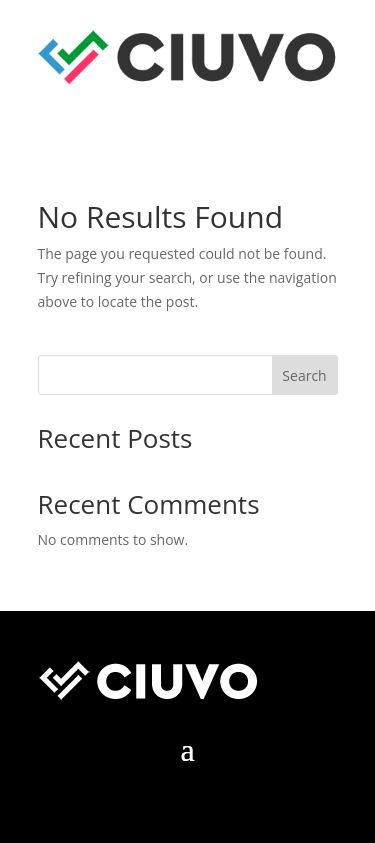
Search (304, 375)
